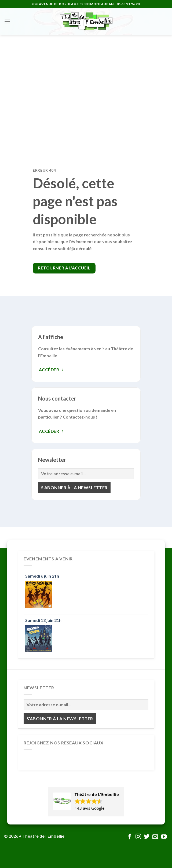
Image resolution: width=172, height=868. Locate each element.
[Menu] (7, 21)
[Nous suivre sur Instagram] (138, 837)
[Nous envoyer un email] (155, 837)
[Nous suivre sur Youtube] (164, 837)
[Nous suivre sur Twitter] (147, 837)
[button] (86, 802)
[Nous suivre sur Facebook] (130, 837)
